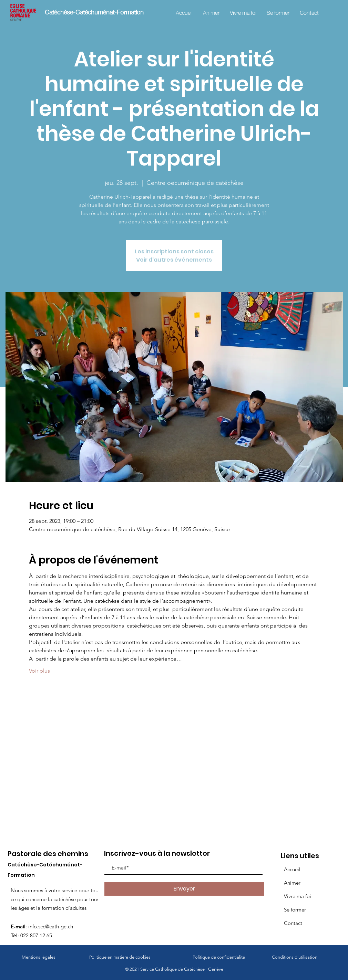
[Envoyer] (184, 889)
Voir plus (39, 671)
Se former (295, 910)
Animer (292, 883)
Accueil (292, 869)
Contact (293, 923)
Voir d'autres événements (174, 260)
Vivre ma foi (298, 896)
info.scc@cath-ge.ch (51, 926)
